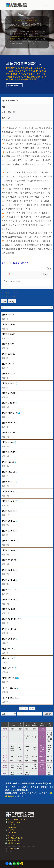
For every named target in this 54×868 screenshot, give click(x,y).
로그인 (18, 843)
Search (48, 714)
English (9, 849)
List (4, 301)
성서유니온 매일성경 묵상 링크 (15, 263)
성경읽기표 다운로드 (14, 85)
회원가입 (9, 843)
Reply (12, 301)
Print (49, 268)
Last (32, 708)
